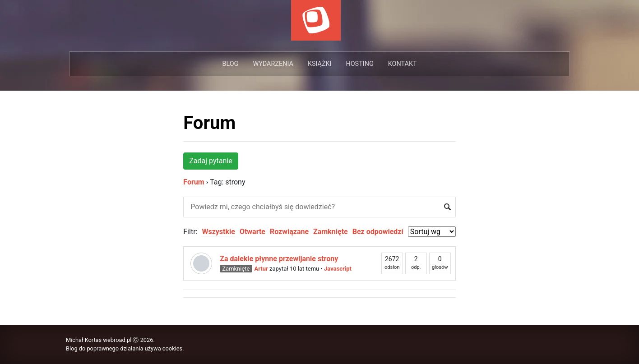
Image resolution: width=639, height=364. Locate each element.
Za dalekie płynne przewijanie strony (279, 259)
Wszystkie (218, 232)
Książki (320, 64)
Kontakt (403, 64)
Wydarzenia (273, 64)
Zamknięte (331, 232)
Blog (230, 64)
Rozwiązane (289, 232)
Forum (209, 123)
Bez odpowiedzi (378, 232)
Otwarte (252, 232)
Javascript (338, 269)
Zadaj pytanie (211, 161)
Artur (261, 269)
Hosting (359, 64)
